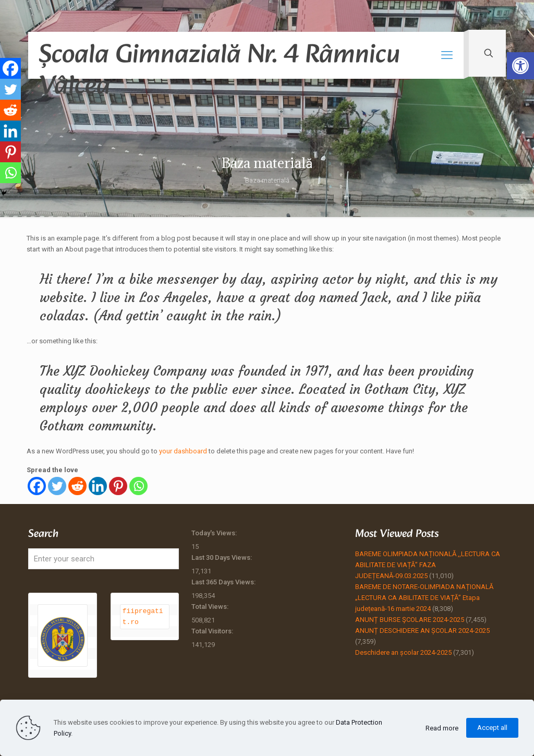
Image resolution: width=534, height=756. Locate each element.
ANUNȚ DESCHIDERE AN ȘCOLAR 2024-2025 (422, 631)
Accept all (492, 728)
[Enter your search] (104, 559)
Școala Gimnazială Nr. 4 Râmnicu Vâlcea (219, 56)
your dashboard (183, 451)
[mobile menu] (447, 55)
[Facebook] (37, 486)
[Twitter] (57, 486)
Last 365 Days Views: (224, 582)
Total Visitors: (213, 631)
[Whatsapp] (138, 486)
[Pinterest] (118, 486)
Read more (442, 728)
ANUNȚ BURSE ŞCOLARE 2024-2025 (410, 620)
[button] (520, 66)
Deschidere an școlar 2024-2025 (403, 652)
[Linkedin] (98, 486)
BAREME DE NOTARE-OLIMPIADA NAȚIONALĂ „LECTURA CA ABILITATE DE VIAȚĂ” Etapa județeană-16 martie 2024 (424, 598)
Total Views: (211, 607)
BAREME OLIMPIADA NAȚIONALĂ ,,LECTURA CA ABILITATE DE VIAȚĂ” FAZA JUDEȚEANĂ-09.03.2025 (428, 565)
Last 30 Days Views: (222, 557)
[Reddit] (77, 486)
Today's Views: (215, 533)
